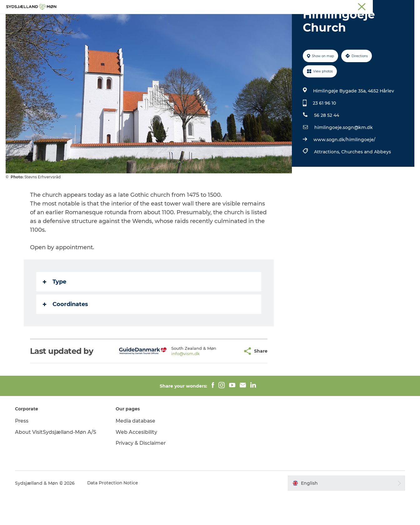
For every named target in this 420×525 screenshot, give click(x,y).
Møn (323, 6)
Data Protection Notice (114, 513)
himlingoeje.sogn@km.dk (343, 157)
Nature (171, 20)
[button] (222, 381)
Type (55, 311)
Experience (141, 20)
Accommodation (247, 20)
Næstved (342, 6)
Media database (137, 451)
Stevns (363, 6)
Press (23, 451)
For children (203, 20)
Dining (285, 20)
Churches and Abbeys (366, 181)
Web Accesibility (137, 462)
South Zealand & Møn (294, 6)
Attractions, (327, 181)
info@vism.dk (170, 383)
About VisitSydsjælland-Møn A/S (57, 462)
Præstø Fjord (387, 6)
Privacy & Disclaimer (142, 473)
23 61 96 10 (324, 133)
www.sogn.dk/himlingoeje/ (344, 169)
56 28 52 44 (326, 145)
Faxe (409, 6)
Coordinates (65, 334)
